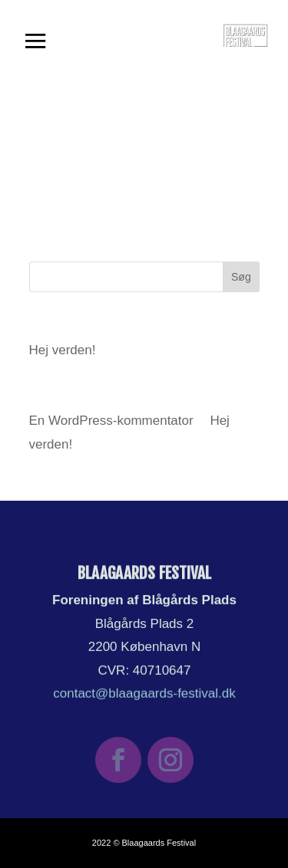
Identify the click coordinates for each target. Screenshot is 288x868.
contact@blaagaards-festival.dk (144, 693)
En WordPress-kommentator (111, 421)
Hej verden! (63, 350)
